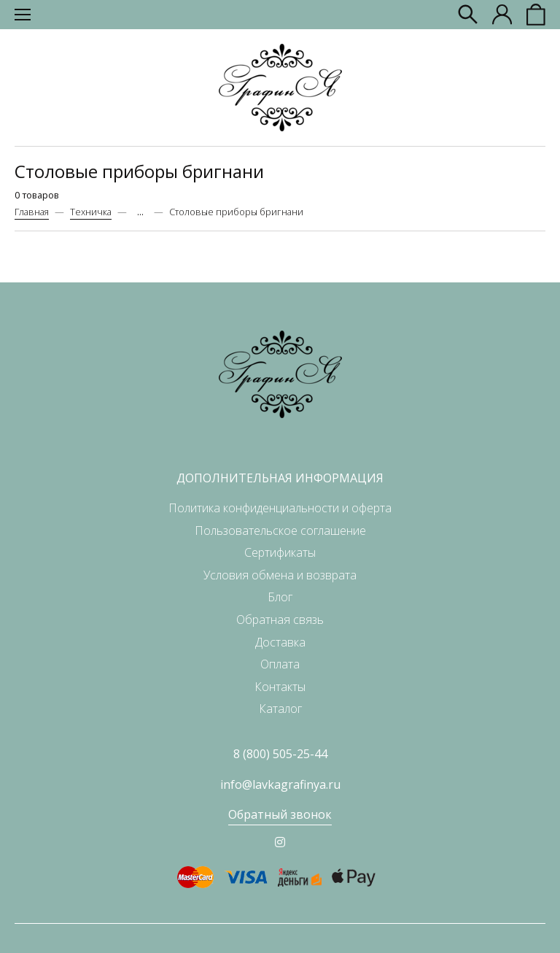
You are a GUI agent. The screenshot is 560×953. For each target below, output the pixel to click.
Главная (32, 212)
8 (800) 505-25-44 (280, 754)
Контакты (280, 687)
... (140, 212)
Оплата (280, 664)
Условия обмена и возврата (280, 575)
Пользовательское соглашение (280, 530)
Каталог (280, 709)
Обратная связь (280, 620)
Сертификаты (280, 552)
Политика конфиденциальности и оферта (280, 508)
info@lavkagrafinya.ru (280, 784)
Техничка (91, 212)
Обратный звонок (280, 814)
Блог (280, 597)
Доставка (280, 642)
